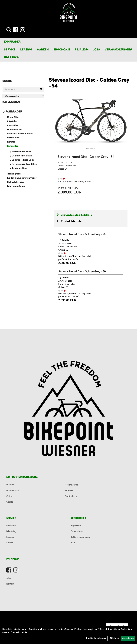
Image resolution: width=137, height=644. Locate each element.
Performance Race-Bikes (24, 164)
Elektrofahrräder (16, 182)
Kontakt (10, 584)
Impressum (76, 526)
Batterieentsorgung (80, 537)
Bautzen (10, 485)
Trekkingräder (14, 174)
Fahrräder (12, 42)
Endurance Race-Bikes (23, 160)
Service (10, 50)
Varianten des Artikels (74, 215)
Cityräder (12, 121)
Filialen (82, 50)
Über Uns (12, 58)
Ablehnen (114, 638)
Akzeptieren (128, 638)
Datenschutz (77, 531)
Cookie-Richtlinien (19, 633)
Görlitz (10, 502)
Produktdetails (69, 221)
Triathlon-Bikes (20, 168)
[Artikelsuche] (9, 31)
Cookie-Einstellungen (96, 638)
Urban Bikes (13, 117)
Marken (43, 50)
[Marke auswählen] (23, 96)
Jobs (97, 50)
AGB (73, 543)
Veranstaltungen (118, 50)
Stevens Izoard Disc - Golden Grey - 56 (82, 234)
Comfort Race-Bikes (22, 156)
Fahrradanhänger (16, 186)
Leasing (26, 50)
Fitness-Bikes (14, 138)
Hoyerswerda (72, 485)
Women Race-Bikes (22, 152)
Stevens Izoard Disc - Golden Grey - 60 (82, 272)
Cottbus (10, 496)
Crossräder (13, 126)
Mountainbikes (15, 130)
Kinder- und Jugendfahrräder (22, 178)
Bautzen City (13, 491)
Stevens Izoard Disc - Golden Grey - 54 (89, 83)
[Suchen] (41, 90)
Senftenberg (71, 496)
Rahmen (11, 142)
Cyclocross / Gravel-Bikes (20, 134)
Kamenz (69, 491)
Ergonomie (62, 50)
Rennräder (13, 146)
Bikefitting (11, 531)
